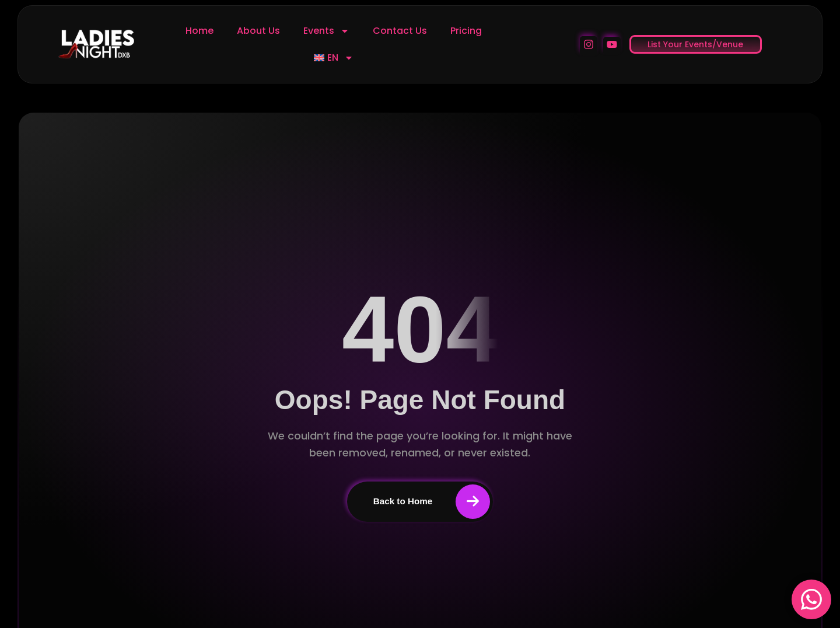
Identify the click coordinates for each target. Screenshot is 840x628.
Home (199, 31)
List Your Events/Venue (695, 44)
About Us (258, 31)
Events (326, 31)
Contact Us (400, 31)
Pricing (466, 31)
